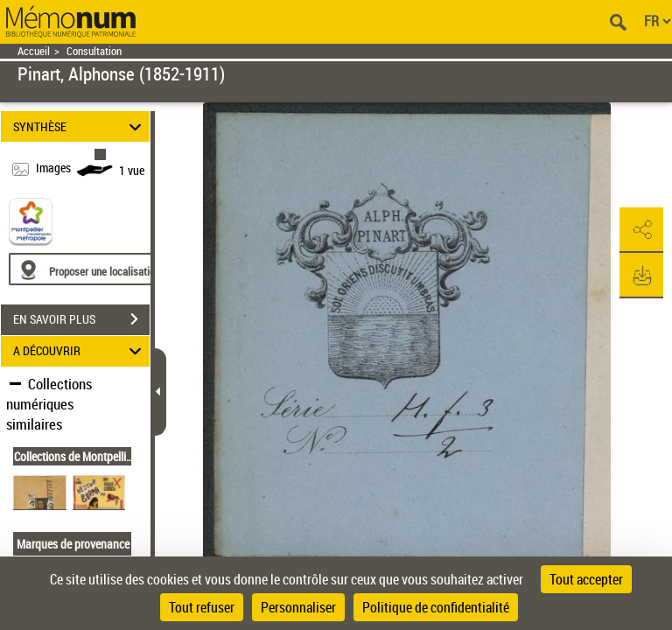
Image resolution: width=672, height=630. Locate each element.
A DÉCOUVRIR (80, 351)
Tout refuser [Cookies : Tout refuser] (202, 607)
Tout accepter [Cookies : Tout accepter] (586, 579)
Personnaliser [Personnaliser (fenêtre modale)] (298, 607)
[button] (641, 230)
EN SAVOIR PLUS (81, 319)
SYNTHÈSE (80, 126)
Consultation (94, 51)
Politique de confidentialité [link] (436, 607)
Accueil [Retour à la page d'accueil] (34, 51)
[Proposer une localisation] (92, 269)
